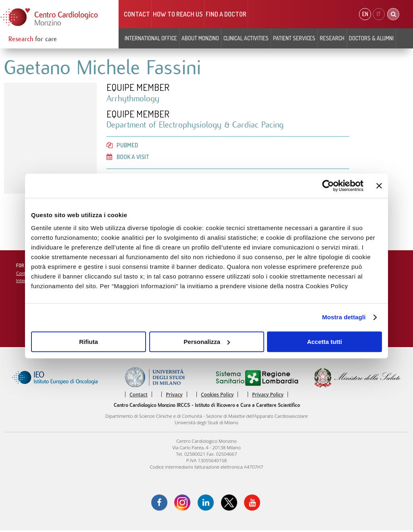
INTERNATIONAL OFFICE (151, 38)
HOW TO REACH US (178, 14)
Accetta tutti (324, 342)
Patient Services (294, 38)
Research (332, 38)
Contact (137, 14)
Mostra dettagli (344, 317)
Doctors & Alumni (371, 38)
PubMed (123, 146)
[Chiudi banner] (379, 186)
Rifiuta (89, 342)
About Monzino (200, 38)
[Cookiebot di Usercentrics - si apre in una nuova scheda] (328, 186)
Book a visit (128, 158)
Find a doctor (226, 14)
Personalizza (207, 342)
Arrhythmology (133, 99)
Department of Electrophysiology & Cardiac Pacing (198, 126)
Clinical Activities (246, 38)
